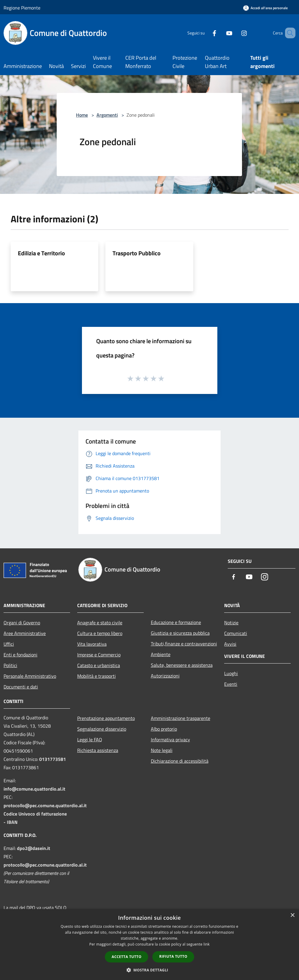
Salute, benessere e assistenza (182, 665)
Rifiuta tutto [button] (173, 956)
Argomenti (107, 115)
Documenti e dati (21, 687)
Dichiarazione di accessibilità (180, 761)
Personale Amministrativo (30, 676)
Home (82, 115)
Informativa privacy (170, 740)
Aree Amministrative (25, 633)
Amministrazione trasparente (181, 718)
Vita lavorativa (92, 644)
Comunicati (236, 633)
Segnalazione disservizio (102, 729)
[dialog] (149, 945)
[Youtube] (221, 33)
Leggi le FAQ (90, 740)
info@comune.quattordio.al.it (34, 789)
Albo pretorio (164, 729)
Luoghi (231, 673)
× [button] (292, 915)
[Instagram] (235, 33)
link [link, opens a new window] (207, 944)
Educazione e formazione (176, 622)
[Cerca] (288, 33)
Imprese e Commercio (99, 655)
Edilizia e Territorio (41, 253)
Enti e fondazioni (20, 655)
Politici (10, 665)
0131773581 (53, 759)
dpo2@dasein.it (34, 848)
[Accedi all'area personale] (265, 8)
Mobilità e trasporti (96, 676)
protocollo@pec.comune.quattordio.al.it (45, 805)
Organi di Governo (22, 623)
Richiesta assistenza (98, 750)
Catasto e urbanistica (99, 665)
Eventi (231, 684)
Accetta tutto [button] (126, 957)
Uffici (9, 644)
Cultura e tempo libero (100, 633)
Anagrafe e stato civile (100, 623)
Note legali (162, 750)
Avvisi (230, 644)
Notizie (231, 623)
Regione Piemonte (22, 8)
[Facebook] (206, 33)
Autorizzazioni (165, 676)
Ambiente (161, 654)
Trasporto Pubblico (137, 253)
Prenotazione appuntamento (106, 718)
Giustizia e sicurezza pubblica (180, 633)
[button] (150, 970)
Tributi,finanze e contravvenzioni (184, 644)
